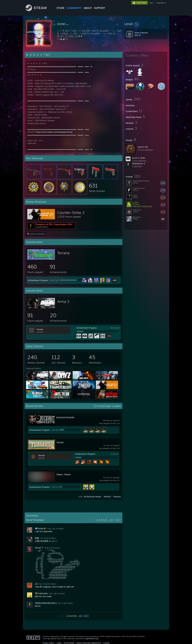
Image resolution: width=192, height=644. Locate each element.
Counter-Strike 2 (71, 213)
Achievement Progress (38, 280)
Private (40, 329)
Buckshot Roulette (65, 417)
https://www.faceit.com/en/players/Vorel (54, 132)
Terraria (63, 253)
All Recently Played (92, 497)
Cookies (106, 643)
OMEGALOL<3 (139, 164)
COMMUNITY (74, 8)
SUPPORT (100, 8)
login (151, 3)
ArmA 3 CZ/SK (138, 158)
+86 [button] (114, 280)
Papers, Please (64, 474)
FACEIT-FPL (143, 147)
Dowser (42, 455)
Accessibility (69, 643)
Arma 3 (63, 301)
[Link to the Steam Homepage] (39, 10)
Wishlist (107, 497)
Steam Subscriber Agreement (89, 643)
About (88, 8)
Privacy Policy (48, 643)
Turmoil (60, 442)
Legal (59, 643)
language (160, 3)
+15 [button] (109, 336)
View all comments (35, 520)
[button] (146, 24)
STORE (61, 8)
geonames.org (92, 639)
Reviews (117, 497)
